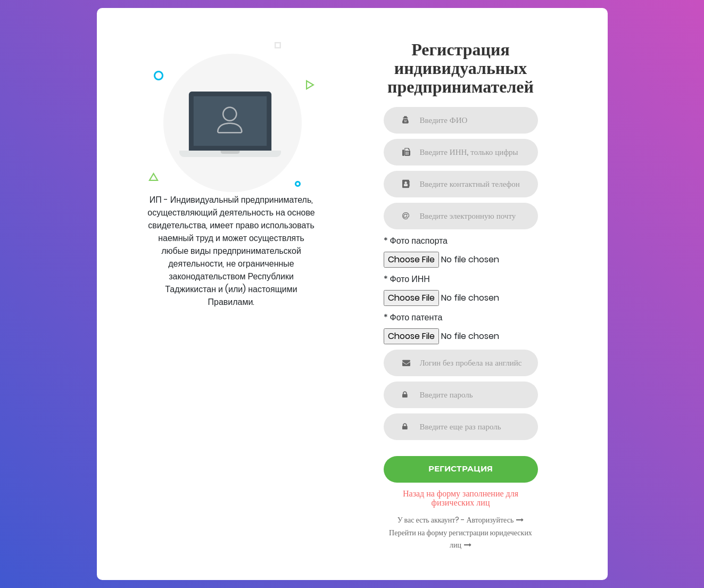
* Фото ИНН (407, 279)
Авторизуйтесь (490, 520)
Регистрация (461, 469)
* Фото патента (413, 317)
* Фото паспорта (416, 241)
